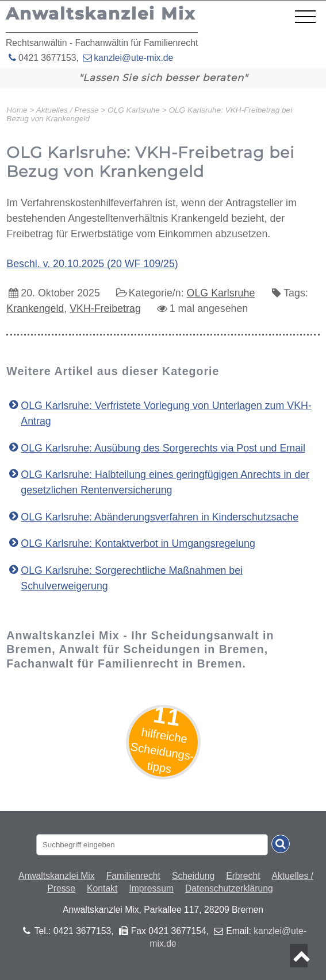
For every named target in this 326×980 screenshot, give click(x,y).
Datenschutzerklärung (229, 888)
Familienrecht (133, 876)
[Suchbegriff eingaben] (152, 845)
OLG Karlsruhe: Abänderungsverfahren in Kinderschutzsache (160, 517)
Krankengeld (35, 308)
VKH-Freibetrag (105, 308)
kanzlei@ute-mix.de (133, 58)
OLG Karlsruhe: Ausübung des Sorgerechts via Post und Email (163, 448)
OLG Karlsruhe (221, 293)
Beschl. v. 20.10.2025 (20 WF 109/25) (92, 264)
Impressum (151, 888)
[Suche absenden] (281, 844)
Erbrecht (243, 876)
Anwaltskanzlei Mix (57, 876)
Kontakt (102, 888)
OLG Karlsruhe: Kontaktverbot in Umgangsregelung (138, 543)
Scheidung (193, 876)
